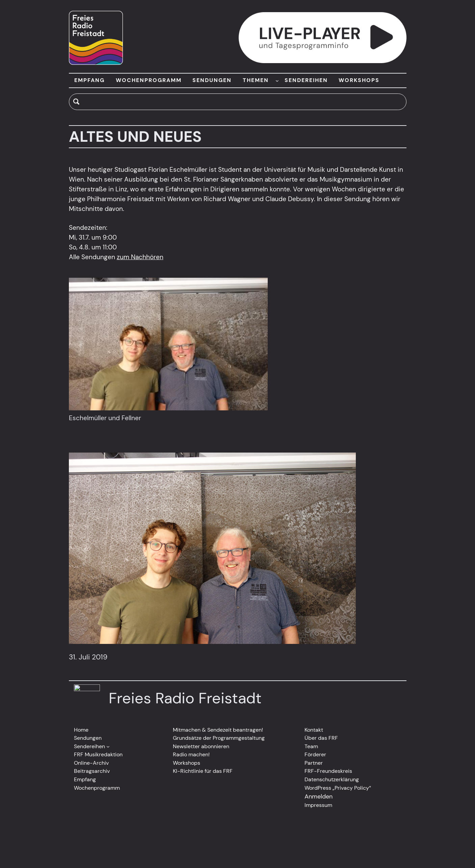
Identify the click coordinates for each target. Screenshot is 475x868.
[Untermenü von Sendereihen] (108, 747)
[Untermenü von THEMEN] (277, 80)
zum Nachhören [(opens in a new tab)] (140, 257)
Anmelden (319, 796)
